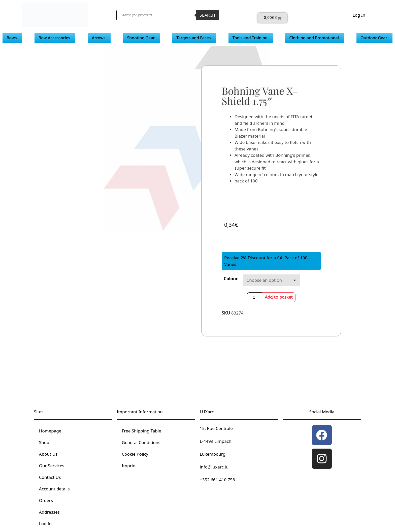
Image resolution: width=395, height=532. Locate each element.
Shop (44, 442)
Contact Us (50, 477)
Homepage (50, 431)
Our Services (52, 466)
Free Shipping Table (142, 431)
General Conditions (141, 442)
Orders (46, 500)
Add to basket (279, 297)
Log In (359, 15)
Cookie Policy (135, 454)
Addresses (49, 512)
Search (207, 15)
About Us (48, 454)
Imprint (129, 466)
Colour (231, 279)
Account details (54, 489)
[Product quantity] (255, 297)
